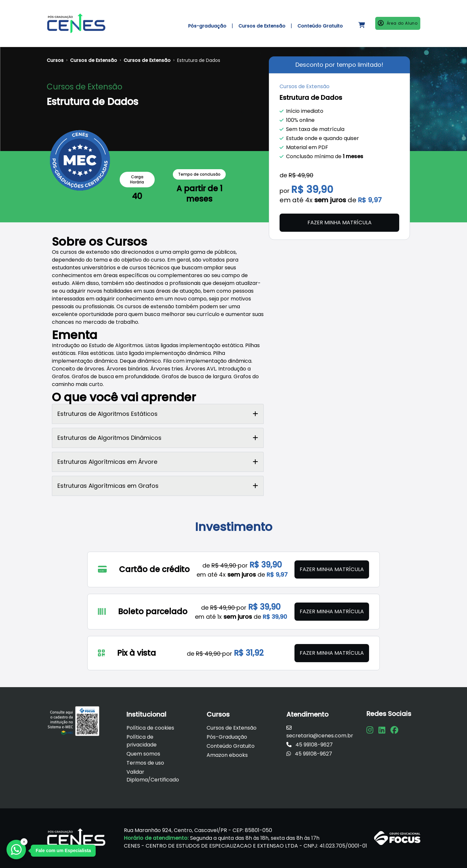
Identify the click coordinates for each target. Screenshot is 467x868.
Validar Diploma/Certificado (153, 776)
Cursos (55, 60)
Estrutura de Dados (199, 60)
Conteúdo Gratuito (231, 746)
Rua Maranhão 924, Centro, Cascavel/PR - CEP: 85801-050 (198, 830)
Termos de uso (145, 763)
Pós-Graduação (227, 737)
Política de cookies (150, 728)
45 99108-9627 (310, 745)
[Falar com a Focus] (16, 850)
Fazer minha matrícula (340, 223)
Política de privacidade (142, 741)
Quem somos (143, 754)
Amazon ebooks (227, 755)
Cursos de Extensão (94, 60)
